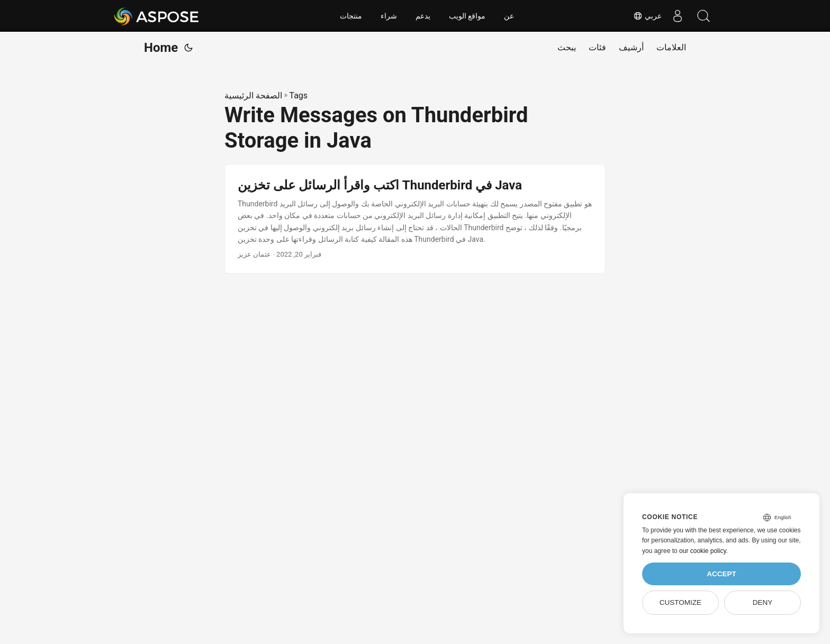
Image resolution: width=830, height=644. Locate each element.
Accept (721, 574)
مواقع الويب (467, 16)
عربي (647, 16)
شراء (389, 16)
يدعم (423, 16)
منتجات (351, 16)
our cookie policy (703, 551)
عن (509, 16)
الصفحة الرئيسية (253, 96)
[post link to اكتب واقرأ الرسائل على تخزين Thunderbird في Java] (415, 219)
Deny (763, 602)
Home (161, 48)
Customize (680, 602)
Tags (298, 96)
